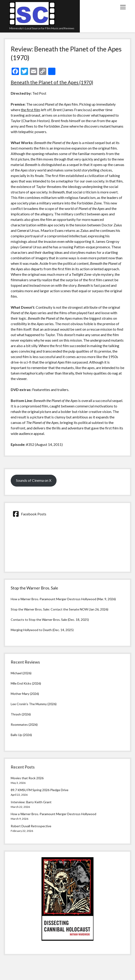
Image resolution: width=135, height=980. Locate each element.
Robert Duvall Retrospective (31, 826)
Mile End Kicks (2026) (26, 683)
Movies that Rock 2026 (27, 778)
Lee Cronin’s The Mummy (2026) (34, 704)
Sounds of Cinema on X (34, 480)
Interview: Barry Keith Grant (31, 802)
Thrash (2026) (21, 714)
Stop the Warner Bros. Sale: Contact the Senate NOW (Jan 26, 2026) (60, 609)
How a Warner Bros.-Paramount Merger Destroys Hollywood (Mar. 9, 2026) (63, 599)
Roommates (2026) (24, 724)
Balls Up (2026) (21, 735)
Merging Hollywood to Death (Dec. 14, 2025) (42, 630)
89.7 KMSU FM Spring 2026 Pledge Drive (40, 790)
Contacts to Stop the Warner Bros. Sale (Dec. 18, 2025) (50, 620)
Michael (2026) (21, 673)
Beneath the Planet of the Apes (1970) (52, 82)
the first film (31, 110)
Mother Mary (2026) (25, 694)
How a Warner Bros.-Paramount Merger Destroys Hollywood (53, 814)
